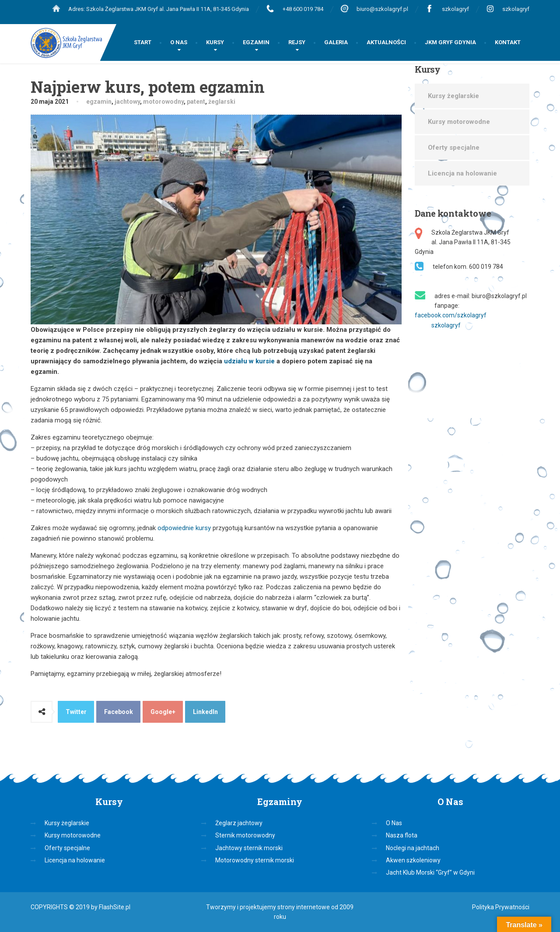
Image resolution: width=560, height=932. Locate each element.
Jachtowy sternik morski (249, 848)
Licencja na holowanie (462, 173)
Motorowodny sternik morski (255, 860)
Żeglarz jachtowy (239, 823)
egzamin (99, 102)
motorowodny (163, 102)
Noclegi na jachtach (413, 848)
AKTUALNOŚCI (386, 42)
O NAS (179, 42)
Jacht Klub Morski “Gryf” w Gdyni (430, 872)
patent (196, 102)
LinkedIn (205, 712)
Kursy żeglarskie (453, 96)
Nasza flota (402, 835)
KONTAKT (508, 42)
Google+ (163, 712)
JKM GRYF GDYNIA (450, 42)
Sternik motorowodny (245, 835)
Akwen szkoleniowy (413, 860)
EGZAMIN (256, 42)
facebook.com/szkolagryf (451, 315)
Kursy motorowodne (459, 122)
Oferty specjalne (454, 148)
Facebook (119, 712)
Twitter (76, 712)
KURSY (215, 42)
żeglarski (222, 102)
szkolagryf (455, 9)
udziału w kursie (249, 361)
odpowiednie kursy (185, 528)
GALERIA (336, 42)
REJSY (297, 42)
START (143, 42)
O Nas (394, 823)
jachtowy (127, 102)
